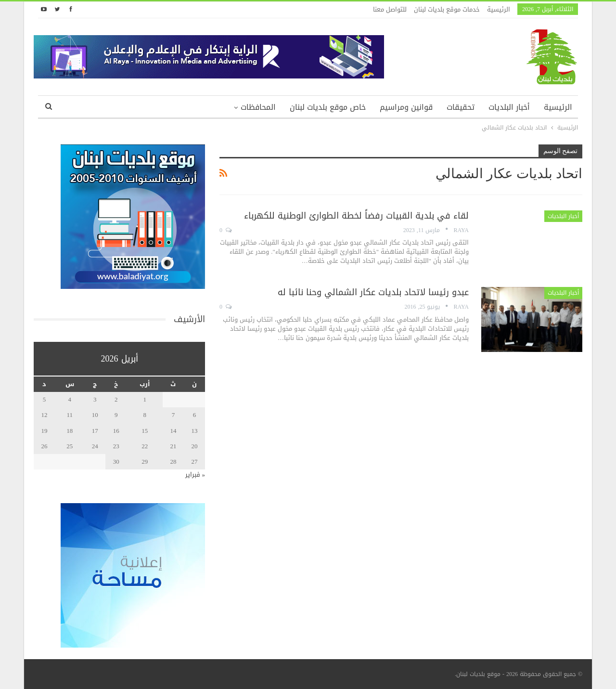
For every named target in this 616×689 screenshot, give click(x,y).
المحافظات (258, 107)
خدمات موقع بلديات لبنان (447, 9)
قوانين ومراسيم (406, 107)
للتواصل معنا (390, 9)
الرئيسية (499, 9)
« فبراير (195, 474)
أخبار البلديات (509, 107)
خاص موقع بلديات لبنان (328, 107)
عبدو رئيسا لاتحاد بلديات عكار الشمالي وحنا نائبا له (373, 292)
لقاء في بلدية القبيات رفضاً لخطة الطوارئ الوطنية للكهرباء (356, 216)
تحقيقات (461, 107)
